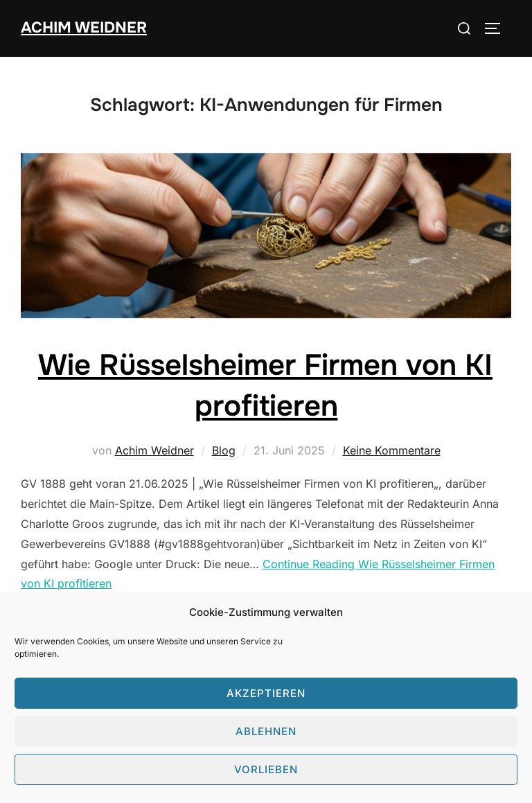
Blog (224, 450)
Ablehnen (266, 731)
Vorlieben (266, 769)
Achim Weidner (84, 28)
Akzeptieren (266, 693)
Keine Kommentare (392, 450)
